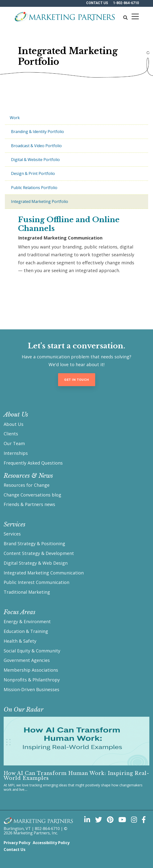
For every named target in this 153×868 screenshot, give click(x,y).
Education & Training (26, 631)
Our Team (14, 443)
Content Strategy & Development (39, 553)
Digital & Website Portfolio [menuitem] (35, 160)
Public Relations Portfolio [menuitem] (34, 188)
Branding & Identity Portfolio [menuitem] (37, 132)
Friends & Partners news (29, 504)
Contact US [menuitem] (97, 3)
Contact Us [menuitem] (15, 849)
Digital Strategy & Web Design (36, 563)
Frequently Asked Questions (33, 463)
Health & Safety (20, 641)
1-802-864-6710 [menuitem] (126, 3)
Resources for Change (27, 485)
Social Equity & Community (32, 651)
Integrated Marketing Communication (44, 573)
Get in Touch (77, 380)
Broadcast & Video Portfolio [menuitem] (36, 146)
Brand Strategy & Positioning (34, 544)
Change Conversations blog (32, 495)
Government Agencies (27, 660)
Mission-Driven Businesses (31, 689)
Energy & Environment (27, 621)
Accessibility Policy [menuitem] (51, 843)
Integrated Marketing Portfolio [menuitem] (40, 201)
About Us (14, 424)
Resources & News (28, 476)
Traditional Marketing (27, 592)
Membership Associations (31, 670)
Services (12, 534)
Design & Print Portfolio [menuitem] (33, 173)
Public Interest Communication (36, 582)
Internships (16, 453)
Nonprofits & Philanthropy (32, 680)
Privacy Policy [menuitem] (17, 843)
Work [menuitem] (15, 118)
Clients (11, 434)
